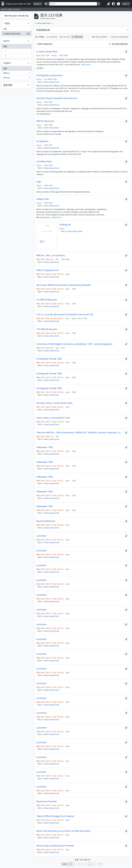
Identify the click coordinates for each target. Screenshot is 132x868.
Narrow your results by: (17, 16)
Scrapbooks (42, 141)
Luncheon (41, 536)
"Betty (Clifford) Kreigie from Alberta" (55, 816)
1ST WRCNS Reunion (47, 329)
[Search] (73, 4)
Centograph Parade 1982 (49, 359)
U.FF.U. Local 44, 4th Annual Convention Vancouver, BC (65, 314)
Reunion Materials (46, 521)
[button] (109, 4)
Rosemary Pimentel (46, 801)
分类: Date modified (99, 37)
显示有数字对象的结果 (119, 44)
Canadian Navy (44, 161)
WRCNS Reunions (45, 121)
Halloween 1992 (45, 447)
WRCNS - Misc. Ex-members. (51, 255)
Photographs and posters (49, 75)
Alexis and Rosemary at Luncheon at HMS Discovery (63, 831)
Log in (125, 4)
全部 (5, 29)
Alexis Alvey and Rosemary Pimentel (55, 846)
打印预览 (40, 37)
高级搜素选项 (43, 30)
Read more (86, 65)
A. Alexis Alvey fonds (16, 34)
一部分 (7, 23)
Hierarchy (52, 37)
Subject (7, 63)
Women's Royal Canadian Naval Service (57, 98)
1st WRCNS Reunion (47, 300)
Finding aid (65, 225)
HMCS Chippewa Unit (47, 270)
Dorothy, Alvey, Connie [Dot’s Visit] (54, 403)
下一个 (100, 864)
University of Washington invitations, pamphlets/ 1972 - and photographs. (75, 344)
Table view (77, 37)
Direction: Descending (120, 37)
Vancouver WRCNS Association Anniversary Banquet (63, 285)
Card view (65, 37)
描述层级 (8, 85)
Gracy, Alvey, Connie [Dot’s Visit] (53, 418)
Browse (37, 4)
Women (16, 78)
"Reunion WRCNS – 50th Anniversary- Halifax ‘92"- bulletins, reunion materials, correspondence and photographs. (80, 433)
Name (6, 41)
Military (16, 73)
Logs (39, 182)
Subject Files (43, 199)
